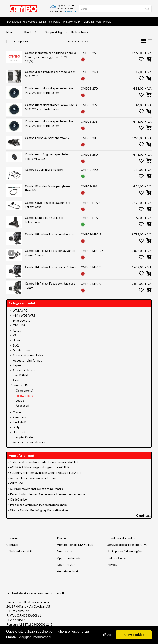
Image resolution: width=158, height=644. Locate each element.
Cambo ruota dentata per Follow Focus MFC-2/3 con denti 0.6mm (51, 107)
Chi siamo (13, 538)
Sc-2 (16, 345)
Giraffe (18, 380)
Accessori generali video (29, 442)
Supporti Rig (53, 32)
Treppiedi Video (24, 437)
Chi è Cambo (18, 499)
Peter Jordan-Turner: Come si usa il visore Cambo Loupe (47, 494)
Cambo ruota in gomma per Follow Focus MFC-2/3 (48, 156)
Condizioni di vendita (121, 538)
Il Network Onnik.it (19, 551)
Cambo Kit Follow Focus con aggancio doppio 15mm (50, 253)
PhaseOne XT (22, 321)
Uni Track (19, 432)
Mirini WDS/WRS (24, 315)
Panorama (19, 417)
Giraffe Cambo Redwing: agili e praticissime (39, 510)
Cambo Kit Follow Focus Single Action (50, 267)
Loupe (20, 401)
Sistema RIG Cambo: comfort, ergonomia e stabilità (44, 462)
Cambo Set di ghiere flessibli (44, 170)
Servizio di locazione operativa (127, 545)
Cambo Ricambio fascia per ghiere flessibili (47, 188)
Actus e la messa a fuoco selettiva (33, 478)
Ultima (17, 340)
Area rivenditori (67, 571)
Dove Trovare (66, 565)
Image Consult (54, 593)
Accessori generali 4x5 (28, 355)
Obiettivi (19, 325)
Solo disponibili (20, 41)
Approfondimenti (72, 22)
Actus (17, 330)
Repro (17, 365)
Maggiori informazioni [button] (35, 637)
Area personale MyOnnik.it (75, 545)
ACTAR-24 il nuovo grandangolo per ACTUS (40, 467)
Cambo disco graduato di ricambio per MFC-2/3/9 (50, 74)
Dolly (16, 427)
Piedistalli (19, 422)
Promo (107, 22)
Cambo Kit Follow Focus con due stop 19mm (50, 286)
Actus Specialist (38, 22)
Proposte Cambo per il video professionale (38, 505)
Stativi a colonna (24, 370)
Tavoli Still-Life (23, 375)
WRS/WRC (20, 310)
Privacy (112, 565)
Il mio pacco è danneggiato (125, 551)
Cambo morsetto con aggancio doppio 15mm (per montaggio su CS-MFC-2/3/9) (50, 57)
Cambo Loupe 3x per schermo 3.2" (48, 138)
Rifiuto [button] (107, 635)
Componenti (24, 391)
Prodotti (30, 32)
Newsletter (65, 551)
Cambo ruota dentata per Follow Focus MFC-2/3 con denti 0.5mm (51, 123)
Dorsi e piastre (22, 350)
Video (87, 22)
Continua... (143, 515)
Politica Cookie (117, 558)
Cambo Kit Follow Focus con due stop (50, 234)
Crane (17, 412)
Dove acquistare (17, 22)
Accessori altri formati (28, 360)
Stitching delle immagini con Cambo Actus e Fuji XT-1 (45, 473)
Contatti (12, 545)
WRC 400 (16, 483)
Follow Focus (80, 32)
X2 (15, 335)
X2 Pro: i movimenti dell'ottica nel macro (36, 489)
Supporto (55, 22)
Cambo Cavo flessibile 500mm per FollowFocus (48, 205)
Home (10, 32)
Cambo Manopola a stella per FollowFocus (44, 220)
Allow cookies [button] (134, 635)
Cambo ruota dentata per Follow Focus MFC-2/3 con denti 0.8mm (51, 90)
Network (97, 22)
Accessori (22, 406)
